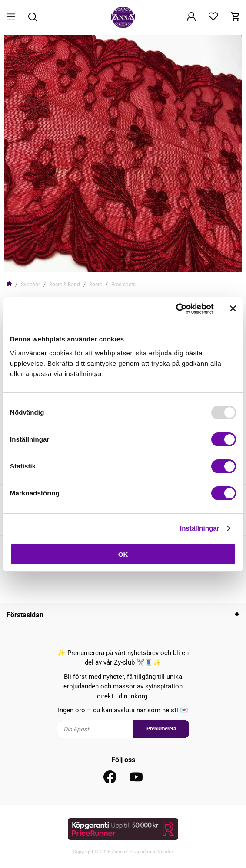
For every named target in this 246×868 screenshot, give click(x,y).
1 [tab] (120, 259)
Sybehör (30, 285)
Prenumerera (161, 729)
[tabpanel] (123, 153)
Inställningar (199, 528)
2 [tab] (126, 259)
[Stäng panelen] (233, 308)
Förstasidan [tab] (25, 615)
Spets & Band (65, 285)
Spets (96, 285)
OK (123, 554)
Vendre (165, 852)
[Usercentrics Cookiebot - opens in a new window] (176, 309)
